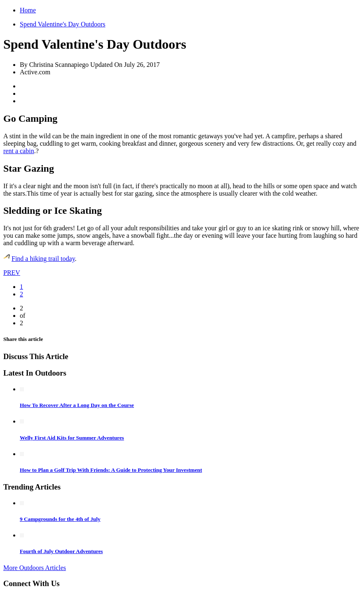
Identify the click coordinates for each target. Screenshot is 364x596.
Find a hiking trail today (43, 259)
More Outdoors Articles (35, 568)
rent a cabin (19, 151)
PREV (12, 273)
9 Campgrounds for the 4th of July (60, 519)
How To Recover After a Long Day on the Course (77, 405)
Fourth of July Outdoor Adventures (61, 551)
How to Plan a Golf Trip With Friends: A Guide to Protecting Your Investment (111, 470)
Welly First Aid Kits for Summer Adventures (72, 438)
